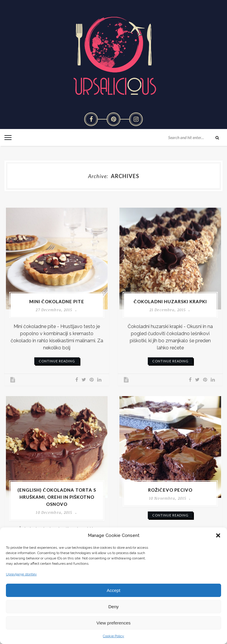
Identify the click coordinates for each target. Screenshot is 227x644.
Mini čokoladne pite (57, 301)
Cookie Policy (113, 636)
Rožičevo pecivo (170, 490)
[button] (218, 535)
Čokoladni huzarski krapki (170, 301)
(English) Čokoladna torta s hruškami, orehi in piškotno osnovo (57, 497)
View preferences (113, 623)
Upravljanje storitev (21, 574)
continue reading (57, 361)
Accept (113, 590)
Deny (113, 607)
